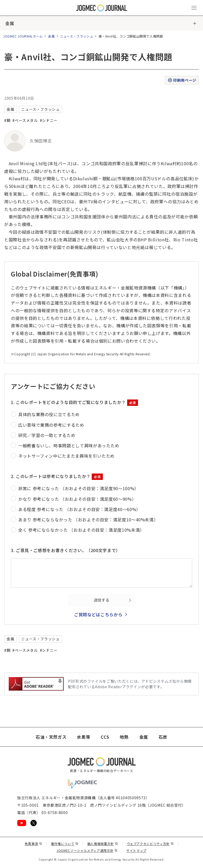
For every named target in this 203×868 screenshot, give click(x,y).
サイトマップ (136, 850)
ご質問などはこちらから (98, 614)
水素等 (84, 737)
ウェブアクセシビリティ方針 (150, 844)
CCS (105, 737)
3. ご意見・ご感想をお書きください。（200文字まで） (66, 550)
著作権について (65, 844)
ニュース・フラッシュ (77, 36)
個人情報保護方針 (103, 844)
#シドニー (49, 120)
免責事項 (33, 844)
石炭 (163, 737)
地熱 (124, 737)
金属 (10, 23)
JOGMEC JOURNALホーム (23, 36)
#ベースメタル (25, 120)
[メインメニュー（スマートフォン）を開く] (194, 8)
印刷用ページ (182, 80)
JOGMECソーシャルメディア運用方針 (87, 850)
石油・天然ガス (51, 737)
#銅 (7, 120)
